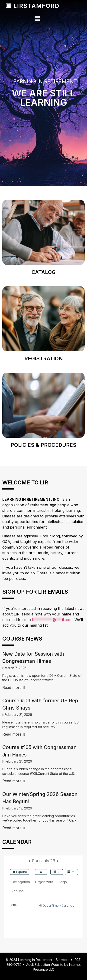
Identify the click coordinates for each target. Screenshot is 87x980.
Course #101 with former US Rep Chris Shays (40, 704)
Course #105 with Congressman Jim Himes (39, 751)
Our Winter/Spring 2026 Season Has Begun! (40, 798)
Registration (43, 358)
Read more (14, 687)
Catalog (43, 272)
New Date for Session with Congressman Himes (33, 658)
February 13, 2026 (18, 808)
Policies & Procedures (43, 445)
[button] (37, 19)
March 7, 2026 (16, 668)
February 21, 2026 (18, 715)
